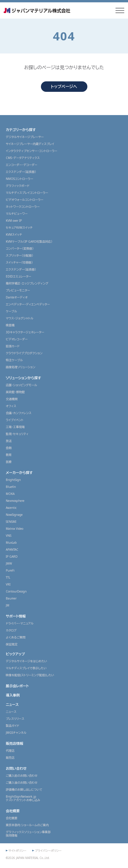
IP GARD (12, 556)
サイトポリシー (17, 851)
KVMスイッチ (14, 235)
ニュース (12, 705)
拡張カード (13, 346)
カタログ (11, 630)
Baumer (11, 598)
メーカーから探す (19, 473)
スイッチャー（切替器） (19, 262)
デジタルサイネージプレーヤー (25, 137)
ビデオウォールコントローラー (25, 200)
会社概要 (13, 811)
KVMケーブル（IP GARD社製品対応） (29, 241)
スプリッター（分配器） (19, 255)
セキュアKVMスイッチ (19, 228)
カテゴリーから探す (21, 130)
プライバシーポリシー (48, 851)
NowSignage (14, 515)
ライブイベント (15, 420)
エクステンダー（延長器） (21, 172)
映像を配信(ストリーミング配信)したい (30, 675)
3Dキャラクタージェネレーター (25, 332)
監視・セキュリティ (17, 434)
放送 (9, 441)
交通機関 (12, 399)
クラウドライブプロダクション (24, 353)
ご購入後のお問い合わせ (22, 783)
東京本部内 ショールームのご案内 (27, 825)
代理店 (10, 751)
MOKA (10, 494)
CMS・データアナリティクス (23, 158)
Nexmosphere (15, 501)
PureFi (10, 570)
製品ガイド (12, 726)
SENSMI (11, 522)
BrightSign (13, 480)
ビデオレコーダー (17, 339)
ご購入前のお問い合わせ (22, 776)
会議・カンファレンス (19, 413)
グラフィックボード (18, 186)
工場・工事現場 (15, 427)
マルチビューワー (17, 214)
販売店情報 (15, 743)
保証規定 (12, 644)
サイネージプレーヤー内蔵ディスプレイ (30, 144)
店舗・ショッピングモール (21, 385)
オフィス (11, 406)
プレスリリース (15, 719)
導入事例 (13, 695)
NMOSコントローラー (20, 179)
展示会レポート (17, 686)
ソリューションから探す (24, 378)
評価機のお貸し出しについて (24, 790)
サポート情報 (16, 616)
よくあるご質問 (16, 637)
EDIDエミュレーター (19, 276)
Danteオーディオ (17, 297)
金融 (9, 448)
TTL (8, 577)
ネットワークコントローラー (23, 207)
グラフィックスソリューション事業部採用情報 (28, 834)
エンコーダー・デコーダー (21, 165)
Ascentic (11, 508)
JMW (9, 563)
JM (8, 605)
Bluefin (11, 487)
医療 (9, 462)
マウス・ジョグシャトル (20, 318)
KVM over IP (14, 221)
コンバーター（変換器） (20, 248)
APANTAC (12, 550)
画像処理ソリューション (21, 367)
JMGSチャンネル (16, 733)
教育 (9, 455)
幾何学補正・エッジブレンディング (27, 283)
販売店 (10, 758)
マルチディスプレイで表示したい (26, 668)
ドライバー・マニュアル (20, 623)
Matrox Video (15, 529)
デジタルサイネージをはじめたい (26, 661)
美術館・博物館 (15, 392)
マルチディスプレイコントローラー (27, 193)
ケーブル (11, 311)
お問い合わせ (16, 768)
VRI (8, 584)
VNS (9, 536)
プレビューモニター (18, 290)
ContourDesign (16, 591)
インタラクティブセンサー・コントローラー (31, 151)
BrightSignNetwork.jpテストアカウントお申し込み (23, 798)
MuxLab (11, 543)
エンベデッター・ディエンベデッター (28, 304)
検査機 (10, 325)
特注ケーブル (14, 360)
